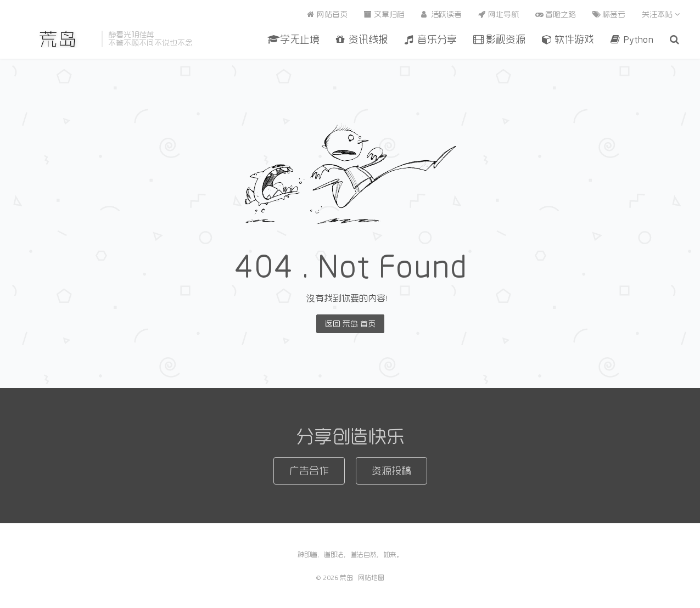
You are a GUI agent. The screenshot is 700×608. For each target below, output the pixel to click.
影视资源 (499, 39)
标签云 (609, 14)
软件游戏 (568, 39)
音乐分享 (431, 39)
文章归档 (384, 14)
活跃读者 (441, 14)
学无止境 (293, 39)
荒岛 (58, 39)
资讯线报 (362, 39)
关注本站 (661, 14)
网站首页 (327, 14)
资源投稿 (391, 470)
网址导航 (499, 14)
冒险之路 (556, 14)
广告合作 (309, 470)
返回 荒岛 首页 (350, 324)
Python (632, 39)
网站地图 (371, 577)
